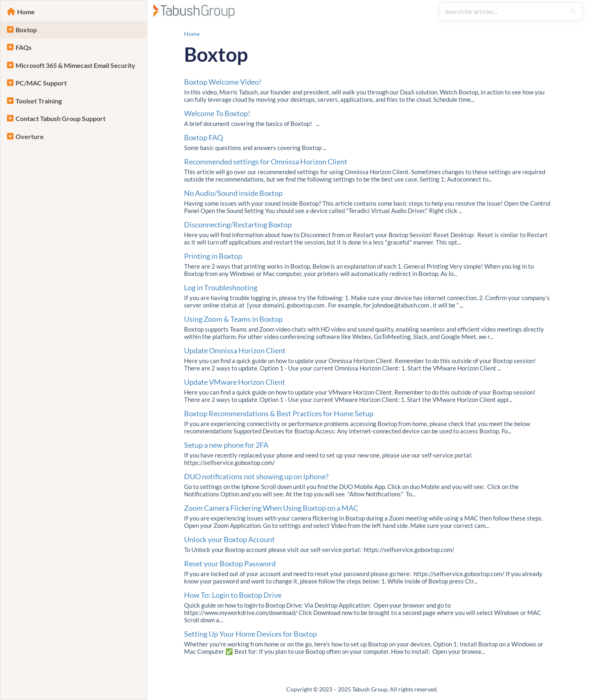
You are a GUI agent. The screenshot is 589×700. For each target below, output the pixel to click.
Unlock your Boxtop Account (229, 539)
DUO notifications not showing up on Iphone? (256, 476)
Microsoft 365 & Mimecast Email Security (75, 65)
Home (26, 12)
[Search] (573, 11)
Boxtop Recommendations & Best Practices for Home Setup (279, 413)
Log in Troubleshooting (221, 287)
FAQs (24, 47)
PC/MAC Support (41, 83)
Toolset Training (39, 101)
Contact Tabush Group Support (61, 118)
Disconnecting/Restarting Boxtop (238, 224)
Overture (30, 136)
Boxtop (26, 30)
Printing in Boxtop (213, 256)
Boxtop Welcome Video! (223, 82)
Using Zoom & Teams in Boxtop (233, 319)
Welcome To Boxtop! (217, 113)
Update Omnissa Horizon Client (235, 350)
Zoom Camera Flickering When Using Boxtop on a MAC (271, 508)
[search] (503, 11)
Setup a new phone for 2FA (226, 445)
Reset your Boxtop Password (230, 563)
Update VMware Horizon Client (235, 382)
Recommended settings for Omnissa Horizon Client (266, 162)
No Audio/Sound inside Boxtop (233, 193)
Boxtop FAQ (203, 137)
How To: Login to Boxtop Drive (233, 595)
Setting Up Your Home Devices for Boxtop (251, 634)
